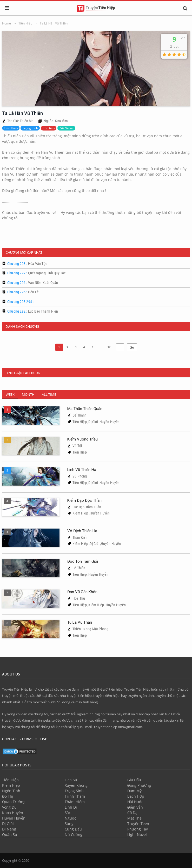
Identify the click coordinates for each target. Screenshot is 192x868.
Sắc (68, 813)
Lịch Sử (71, 780)
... (101, 347)
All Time (49, 394)
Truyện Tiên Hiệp (15, 689)
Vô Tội (77, 446)
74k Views (66, 128)
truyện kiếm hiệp (106, 696)
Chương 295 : (23, 292)
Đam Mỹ (134, 791)
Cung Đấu (73, 829)
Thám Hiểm (75, 802)
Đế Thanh (80, 415)
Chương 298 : (27, 264)
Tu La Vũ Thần (80, 622)
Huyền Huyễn (110, 422)
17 (109, 347)
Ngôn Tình (11, 791)
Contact (11, 739)
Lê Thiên (79, 568)
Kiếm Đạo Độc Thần (84, 500)
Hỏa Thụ (79, 598)
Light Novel (137, 835)
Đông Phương (139, 785)
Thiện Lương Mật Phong (90, 629)
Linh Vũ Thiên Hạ (82, 470)
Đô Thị (8, 796)
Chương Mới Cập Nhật (24, 253)
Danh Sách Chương (22, 327)
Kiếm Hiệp (80, 513)
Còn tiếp (49, 128)
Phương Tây (138, 829)
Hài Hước (135, 802)
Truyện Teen (138, 824)
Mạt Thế (134, 818)
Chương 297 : (37, 273)
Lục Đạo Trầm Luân (87, 507)
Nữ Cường (74, 835)
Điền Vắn (135, 807)
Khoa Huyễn (13, 813)
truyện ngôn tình (141, 696)
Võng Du (9, 807)
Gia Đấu (134, 780)
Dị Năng (9, 829)
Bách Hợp (136, 796)
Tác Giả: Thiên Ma (21, 121)
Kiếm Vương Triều (82, 439)
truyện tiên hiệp (79, 696)
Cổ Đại (133, 813)
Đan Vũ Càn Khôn (82, 592)
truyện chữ (164, 696)
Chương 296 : (33, 283)
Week (10, 394)
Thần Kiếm (81, 537)
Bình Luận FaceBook (23, 373)
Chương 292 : (33, 311)
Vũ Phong (80, 476)
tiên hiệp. (116, 689)
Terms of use (34, 739)
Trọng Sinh (30, 128)
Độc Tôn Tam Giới (83, 561)
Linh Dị (71, 807)
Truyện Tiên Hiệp (137, 689)
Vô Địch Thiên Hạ (82, 531)
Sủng (69, 824)
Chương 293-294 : (20, 302)
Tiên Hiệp (11, 128)
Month (28, 394)
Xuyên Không (76, 785)
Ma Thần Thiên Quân (85, 409)
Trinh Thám (75, 796)
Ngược (70, 818)
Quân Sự (10, 835)
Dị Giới (93, 422)
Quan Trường (14, 802)
